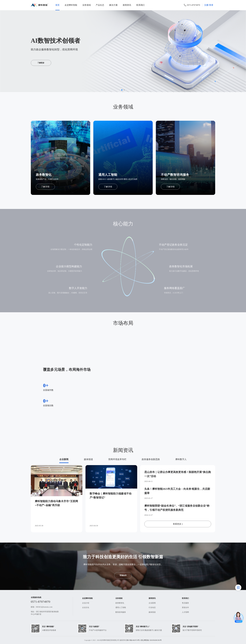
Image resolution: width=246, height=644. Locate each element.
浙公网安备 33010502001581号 (151, 640)
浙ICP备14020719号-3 (133, 640)
